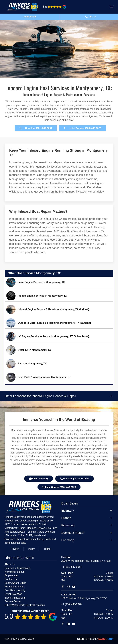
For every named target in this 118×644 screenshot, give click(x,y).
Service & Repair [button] (73, 533)
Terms (47, 549)
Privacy (15, 549)
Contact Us (11, 579)
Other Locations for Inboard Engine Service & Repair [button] (40, 396)
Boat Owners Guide (15, 583)
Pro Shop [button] (68, 540)
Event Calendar (13, 594)
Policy (31, 549)
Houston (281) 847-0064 (75, 479)
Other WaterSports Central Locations (25, 605)
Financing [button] (68, 525)
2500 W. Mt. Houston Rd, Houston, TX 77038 (86, 561)
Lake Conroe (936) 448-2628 (59, 487)
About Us (10, 564)
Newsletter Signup (15, 572)
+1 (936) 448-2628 (71, 604)
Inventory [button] (68, 511)
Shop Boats (30, 17)
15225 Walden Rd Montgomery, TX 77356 (84, 598)
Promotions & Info (14, 587)
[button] (112, 7)
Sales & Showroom (15, 598)
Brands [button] (66, 518)
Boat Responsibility (15, 590)
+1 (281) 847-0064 (71, 567)
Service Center (13, 601)
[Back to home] (24, 7)
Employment (11, 575)
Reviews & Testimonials (18, 568)
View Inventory (39, 479)
